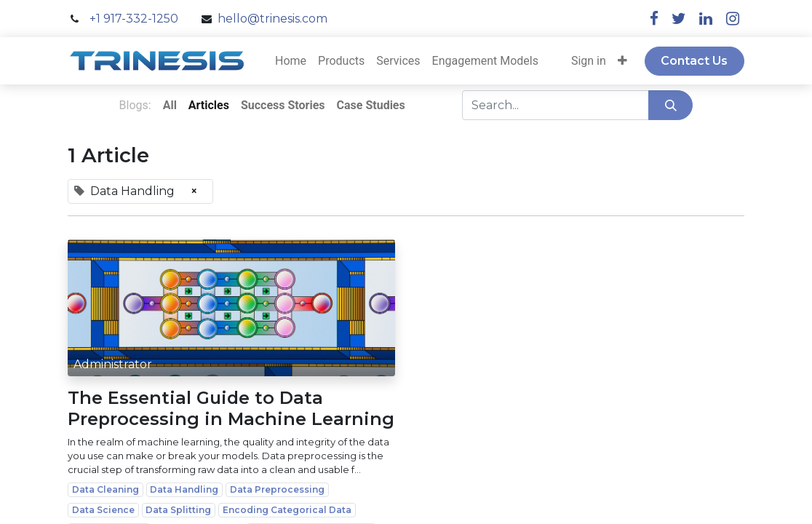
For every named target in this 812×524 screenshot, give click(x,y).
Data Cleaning (106, 489)
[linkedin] (706, 19)
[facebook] (654, 19)
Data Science (103, 510)
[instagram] (733, 19)
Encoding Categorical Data (287, 510)
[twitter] (679, 19)
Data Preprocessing (277, 489)
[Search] (670, 105)
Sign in (589, 61)
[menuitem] (291, 61)
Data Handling (184, 489)
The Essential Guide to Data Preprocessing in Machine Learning (231, 409)
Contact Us (694, 61)
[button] (622, 61)
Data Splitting (178, 510)
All (170, 105)
